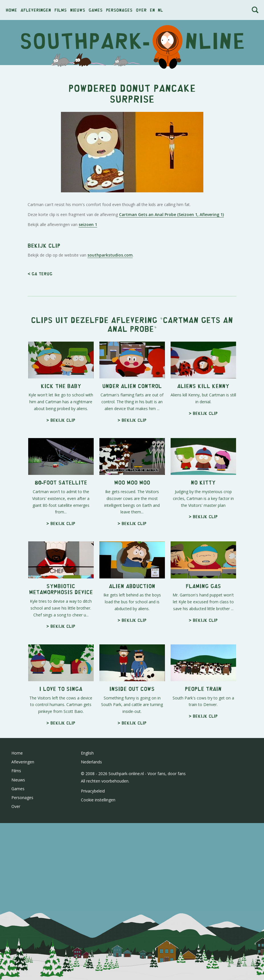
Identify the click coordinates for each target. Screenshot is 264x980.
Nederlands (91, 922)
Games (96, 10)
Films (61, 10)
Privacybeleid (93, 951)
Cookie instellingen (98, 960)
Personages (119, 10)
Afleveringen (36, 10)
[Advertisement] (132, 111)
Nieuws (78, 10)
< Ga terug (40, 433)
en (152, 10)
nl (160, 10)
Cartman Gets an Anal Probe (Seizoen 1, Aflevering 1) (171, 294)
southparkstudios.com (110, 415)
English (87, 913)
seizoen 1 (88, 304)
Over (141, 10)
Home (11, 10)
